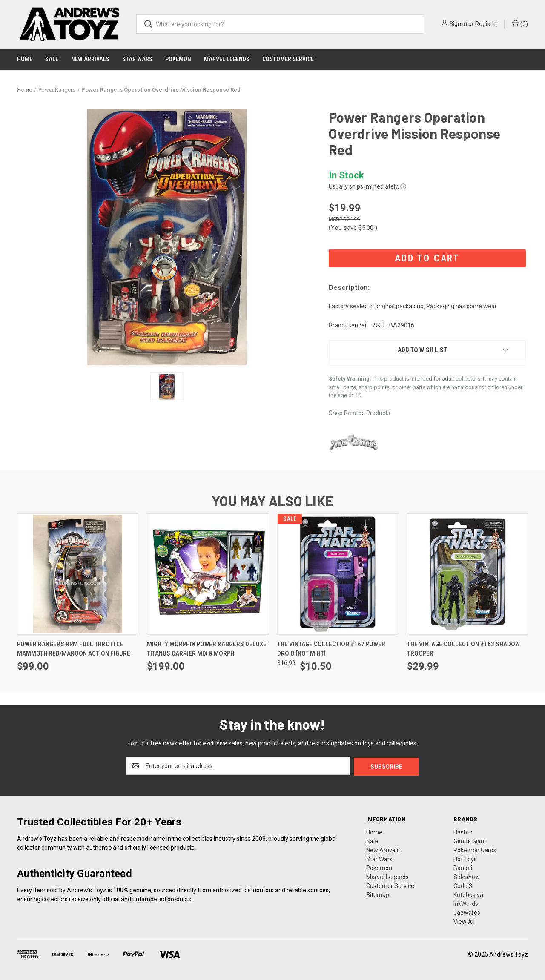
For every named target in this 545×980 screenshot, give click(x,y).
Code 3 (463, 885)
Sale (52, 59)
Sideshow (467, 876)
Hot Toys (465, 858)
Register (486, 24)
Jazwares (467, 912)
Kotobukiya (468, 894)
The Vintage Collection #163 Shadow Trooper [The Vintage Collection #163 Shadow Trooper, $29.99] (463, 649)
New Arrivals (90, 59)
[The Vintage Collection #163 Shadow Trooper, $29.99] (468, 574)
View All (464, 921)
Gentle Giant (470, 840)
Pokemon (178, 59)
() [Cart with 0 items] (520, 23)
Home (25, 59)
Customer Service (288, 59)
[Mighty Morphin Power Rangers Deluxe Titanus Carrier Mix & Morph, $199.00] (207, 574)
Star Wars (137, 59)
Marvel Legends (227, 59)
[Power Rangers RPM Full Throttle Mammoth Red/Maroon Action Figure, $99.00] (77, 574)
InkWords (466, 903)
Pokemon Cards (475, 849)
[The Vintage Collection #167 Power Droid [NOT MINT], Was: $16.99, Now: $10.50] (338, 574)
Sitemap (378, 894)
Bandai (463, 867)
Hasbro (463, 831)
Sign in (458, 24)
